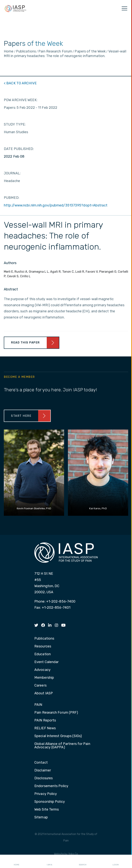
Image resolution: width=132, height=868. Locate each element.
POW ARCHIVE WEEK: (21, 100)
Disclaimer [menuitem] (43, 770)
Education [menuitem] (43, 654)
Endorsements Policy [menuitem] (51, 786)
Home (16, 862)
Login (116, 862)
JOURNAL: (12, 173)
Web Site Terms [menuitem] (47, 810)
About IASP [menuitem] (44, 693)
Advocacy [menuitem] (42, 670)
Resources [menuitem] (43, 646)
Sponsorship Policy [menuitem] (50, 802)
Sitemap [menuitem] (41, 817)
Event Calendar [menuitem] (46, 662)
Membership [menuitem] (44, 678)
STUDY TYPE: (15, 124)
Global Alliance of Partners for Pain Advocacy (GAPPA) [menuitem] (62, 746)
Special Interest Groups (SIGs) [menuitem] (58, 736)
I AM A (49, 862)
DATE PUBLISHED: (19, 149)
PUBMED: (12, 198)
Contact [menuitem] (41, 763)
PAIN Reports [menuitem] (45, 721)
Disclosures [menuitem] (43, 778)
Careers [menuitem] (40, 686)
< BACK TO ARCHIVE (20, 83)
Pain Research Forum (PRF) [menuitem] (56, 713)
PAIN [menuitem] (38, 705)
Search (83, 862)
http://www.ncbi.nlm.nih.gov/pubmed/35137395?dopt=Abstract (56, 205)
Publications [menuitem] (44, 639)
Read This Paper (25, 343)
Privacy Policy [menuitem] (46, 794)
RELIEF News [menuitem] (45, 728)
